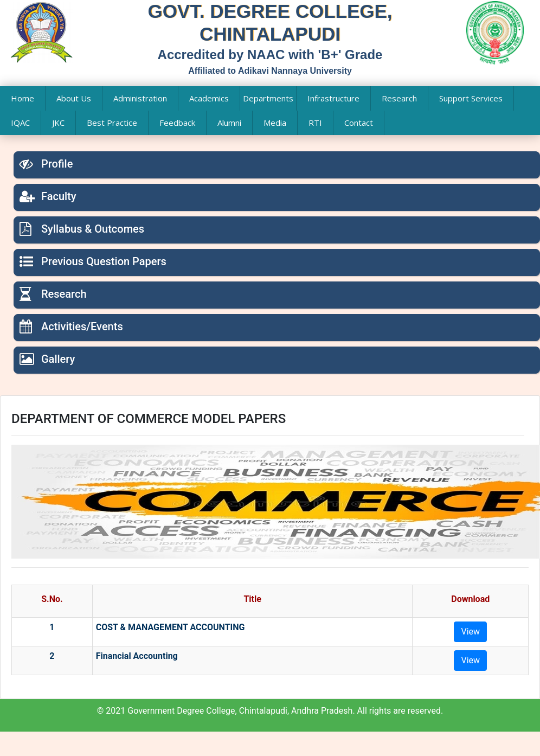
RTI (315, 123)
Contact (359, 123)
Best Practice (112, 123)
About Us (74, 98)
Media (275, 123)
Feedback (177, 123)
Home (22, 98)
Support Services (471, 98)
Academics (209, 98)
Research (399, 98)
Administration (140, 98)
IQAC (20, 123)
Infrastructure (333, 98)
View (470, 632)
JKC (58, 123)
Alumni (229, 123)
